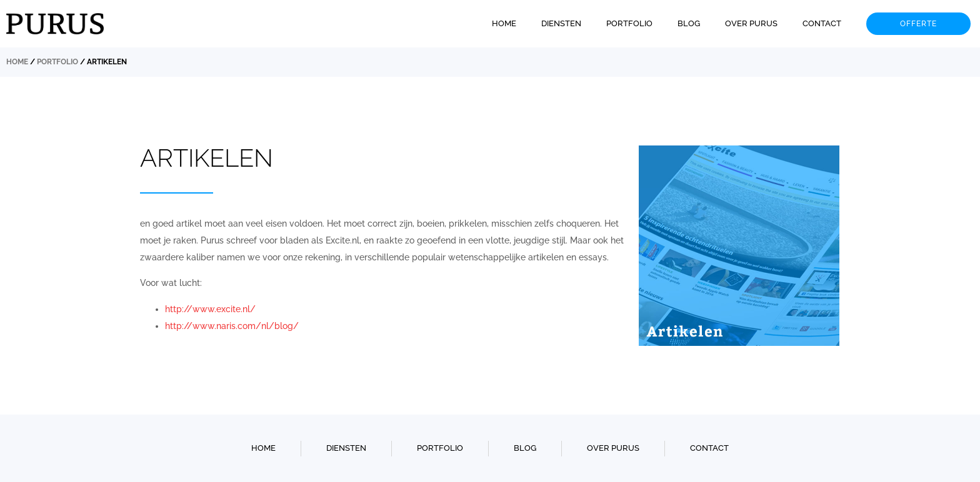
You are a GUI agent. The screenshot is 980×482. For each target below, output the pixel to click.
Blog (689, 23)
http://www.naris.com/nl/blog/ (232, 326)
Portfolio (629, 23)
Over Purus (751, 23)
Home (504, 23)
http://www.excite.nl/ (210, 309)
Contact (822, 23)
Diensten (561, 23)
